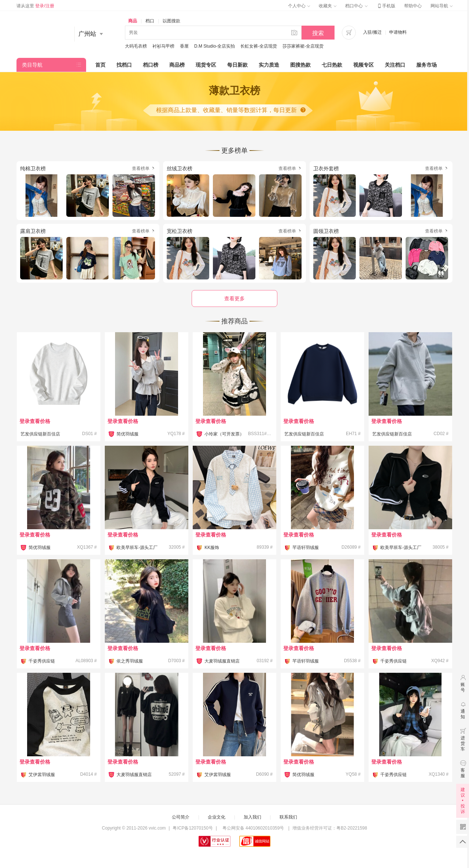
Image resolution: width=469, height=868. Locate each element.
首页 (100, 65)
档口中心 (356, 6)
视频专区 (363, 65)
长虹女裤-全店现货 (259, 46)
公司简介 (181, 817)
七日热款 (332, 65)
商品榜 (177, 65)
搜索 (318, 33)
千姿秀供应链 (42, 661)
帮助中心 (413, 6)
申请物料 (398, 32)
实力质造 (269, 65)
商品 (133, 21)
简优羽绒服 (128, 434)
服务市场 (426, 65)
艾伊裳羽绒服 (42, 775)
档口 (150, 21)
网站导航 (442, 6)
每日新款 (237, 65)
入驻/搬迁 (372, 32)
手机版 (386, 6)
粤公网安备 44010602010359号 (253, 828)
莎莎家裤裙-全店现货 (303, 46)
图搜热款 (300, 65)
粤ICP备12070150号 (193, 828)
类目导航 (32, 65)
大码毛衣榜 (136, 46)
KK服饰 (212, 548)
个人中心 (299, 6)
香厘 (184, 46)
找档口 (124, 65)
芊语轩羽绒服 (306, 548)
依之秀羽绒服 (130, 661)
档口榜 (151, 65)
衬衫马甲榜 (163, 46)
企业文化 (217, 817)
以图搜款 (171, 21)
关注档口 (395, 65)
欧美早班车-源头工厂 (137, 548)
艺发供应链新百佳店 (40, 434)
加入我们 (252, 817)
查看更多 (234, 298)
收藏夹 (328, 6)
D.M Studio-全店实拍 (215, 46)
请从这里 (35, 6)
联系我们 (288, 817)
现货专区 (206, 65)
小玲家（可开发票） (224, 434)
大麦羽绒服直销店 (222, 661)
